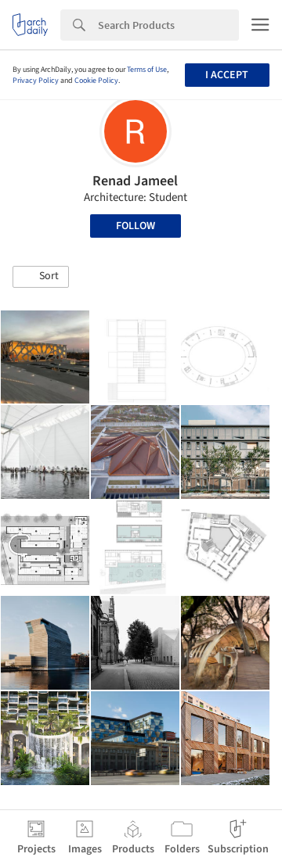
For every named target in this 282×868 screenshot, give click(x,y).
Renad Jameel (135, 181)
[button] (41, 277)
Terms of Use (147, 70)
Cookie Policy (96, 81)
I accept (227, 75)
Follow (136, 226)
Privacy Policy (36, 81)
